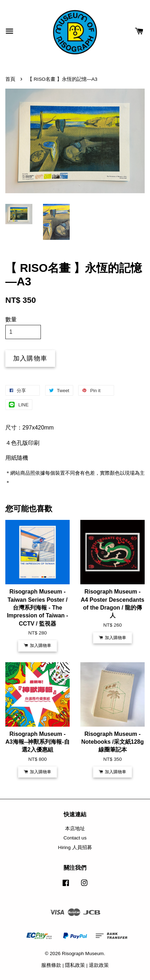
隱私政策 (75, 965)
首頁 (10, 79)
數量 (11, 319)
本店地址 (75, 829)
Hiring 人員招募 (75, 847)
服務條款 (51, 965)
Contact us (75, 838)
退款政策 (99, 965)
